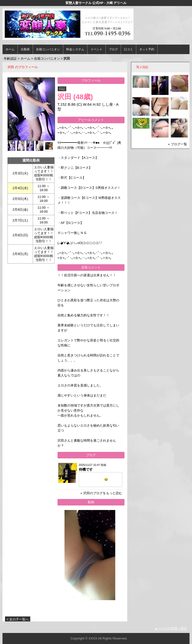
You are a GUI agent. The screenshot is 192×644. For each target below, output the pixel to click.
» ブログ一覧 (177, 144)
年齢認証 (10, 58)
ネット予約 (147, 49)
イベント (96, 49)
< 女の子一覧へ (18, 619)
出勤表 (25, 49)
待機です (86, 469)
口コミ (128, 49)
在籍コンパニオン (48, 49)
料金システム (75, 49)
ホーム (10, 49)
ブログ (113, 49)
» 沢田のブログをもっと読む (101, 493)
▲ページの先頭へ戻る (171, 628)
